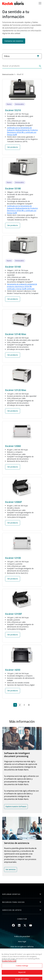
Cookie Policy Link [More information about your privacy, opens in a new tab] (9, 969)
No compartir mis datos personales (22, 952)
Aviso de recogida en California (22, 947)
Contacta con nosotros (14, 41)
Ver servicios (11, 869)
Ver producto (13, 147)
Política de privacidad (22, 936)
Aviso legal (22, 941)
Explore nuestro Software (16, 806)
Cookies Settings (22, 974)
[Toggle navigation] (40, 3)
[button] (22, 894)
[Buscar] (40, 66)
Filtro (22, 56)
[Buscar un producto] (20, 66)
